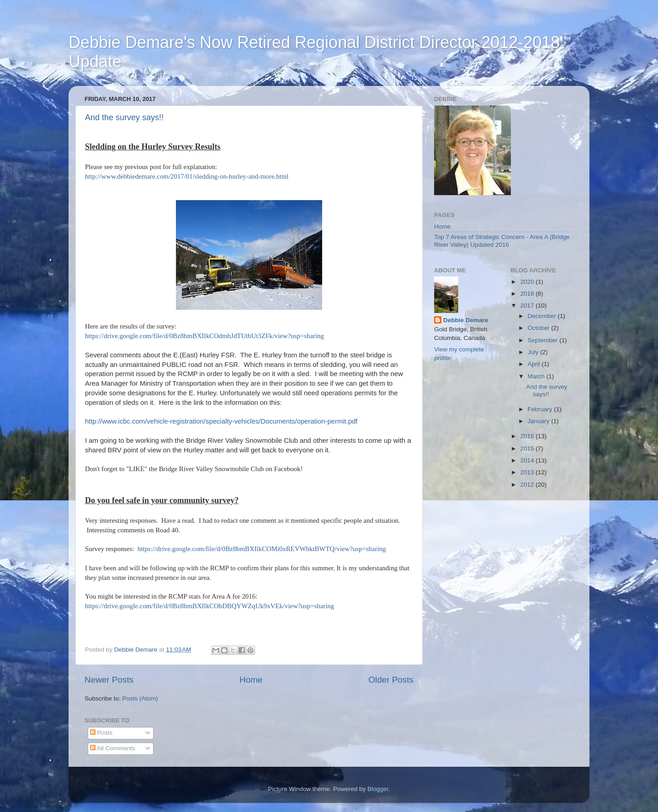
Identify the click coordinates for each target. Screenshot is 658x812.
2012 (528, 485)
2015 (528, 448)
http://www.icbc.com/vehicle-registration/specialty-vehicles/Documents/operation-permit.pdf (221, 421)
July (534, 352)
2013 (528, 472)
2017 (528, 305)
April (535, 364)
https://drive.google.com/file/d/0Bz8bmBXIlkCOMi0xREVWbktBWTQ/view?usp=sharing (262, 549)
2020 (528, 282)
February (541, 409)
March (537, 376)
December (543, 316)
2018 (528, 294)
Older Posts (391, 680)
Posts (101, 733)
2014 (528, 460)
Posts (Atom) (140, 698)
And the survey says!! (124, 117)
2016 (528, 436)
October (540, 328)
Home (251, 680)
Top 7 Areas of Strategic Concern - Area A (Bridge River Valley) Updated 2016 (502, 241)
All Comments (113, 748)
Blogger (378, 789)
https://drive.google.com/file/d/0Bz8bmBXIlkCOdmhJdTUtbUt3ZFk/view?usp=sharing (204, 336)
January (540, 421)
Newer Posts (109, 680)
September (544, 340)
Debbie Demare (466, 320)
